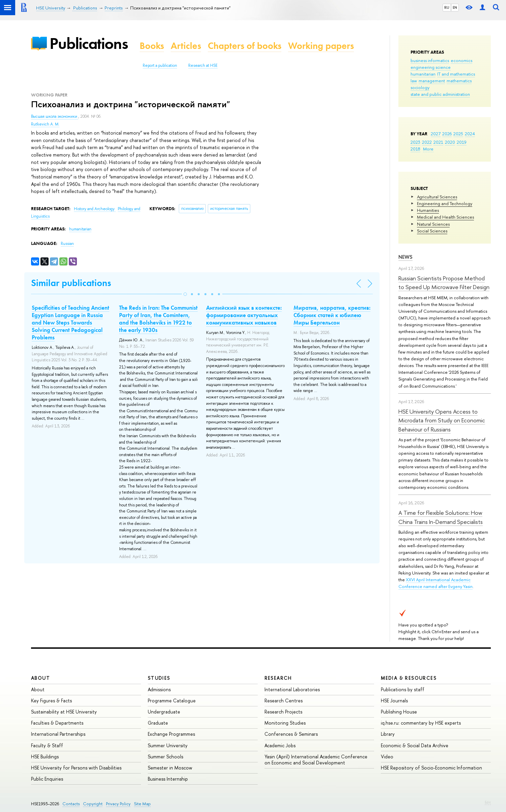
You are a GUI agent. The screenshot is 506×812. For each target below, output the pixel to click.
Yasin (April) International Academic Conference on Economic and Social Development (316, 760)
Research (278, 678)
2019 (462, 142)
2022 (427, 142)
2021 (438, 142)
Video (387, 757)
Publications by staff (403, 689)
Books (152, 46)
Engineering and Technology (445, 203)
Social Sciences (432, 231)
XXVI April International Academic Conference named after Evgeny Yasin (435, 583)
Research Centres (284, 701)
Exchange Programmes (171, 734)
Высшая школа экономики (55, 116)
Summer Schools (165, 757)
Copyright (93, 804)
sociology (420, 87)
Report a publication (160, 65)
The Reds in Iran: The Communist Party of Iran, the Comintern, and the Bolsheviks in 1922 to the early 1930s (158, 319)
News (405, 257)
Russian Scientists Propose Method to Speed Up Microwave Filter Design (444, 283)
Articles (186, 46)
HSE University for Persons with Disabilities (76, 768)
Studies (159, 678)
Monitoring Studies (285, 723)
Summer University (168, 745)
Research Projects (283, 712)
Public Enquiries (47, 779)
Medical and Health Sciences (445, 217)
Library (388, 734)
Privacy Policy (118, 804)
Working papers (321, 46)
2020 (450, 142)
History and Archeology (95, 209)
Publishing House (399, 712)
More (428, 149)
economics (461, 60)
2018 (415, 149)
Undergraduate (164, 712)
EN (455, 7)
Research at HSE (203, 65)
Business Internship (168, 779)
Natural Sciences (433, 224)
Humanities (428, 210)
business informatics (430, 60)
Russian (67, 244)
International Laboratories (292, 689)
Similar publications (71, 283)
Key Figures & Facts (51, 701)
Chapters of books (245, 46)
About (40, 678)
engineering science (431, 67)
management (432, 81)
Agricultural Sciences (437, 197)
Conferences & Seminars (291, 734)
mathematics (459, 81)
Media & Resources (409, 678)
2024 (470, 134)
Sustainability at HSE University (64, 712)
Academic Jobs (280, 745)
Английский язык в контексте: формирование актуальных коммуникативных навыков (244, 315)
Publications (89, 43)
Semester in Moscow (170, 768)
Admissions (159, 689)
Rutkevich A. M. (45, 124)
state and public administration (440, 94)
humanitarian (423, 74)
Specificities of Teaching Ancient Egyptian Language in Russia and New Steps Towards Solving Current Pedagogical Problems (71, 323)
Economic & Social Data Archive (415, 745)
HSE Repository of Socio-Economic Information (431, 768)
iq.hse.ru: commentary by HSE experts (421, 723)
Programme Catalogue (172, 701)
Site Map (142, 804)
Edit (488, 802)
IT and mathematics (456, 74)
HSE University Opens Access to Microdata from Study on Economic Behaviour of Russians (442, 420)
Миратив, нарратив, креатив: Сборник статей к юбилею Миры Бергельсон (332, 315)
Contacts (71, 804)
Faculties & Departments (57, 723)
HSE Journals (394, 701)
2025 (458, 134)
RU (447, 7)
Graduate (158, 723)
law (414, 81)
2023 (415, 142)
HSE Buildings (45, 757)
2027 (436, 134)
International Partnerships (58, 734)
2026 (447, 134)
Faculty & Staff (47, 745)
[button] (185, 294)
